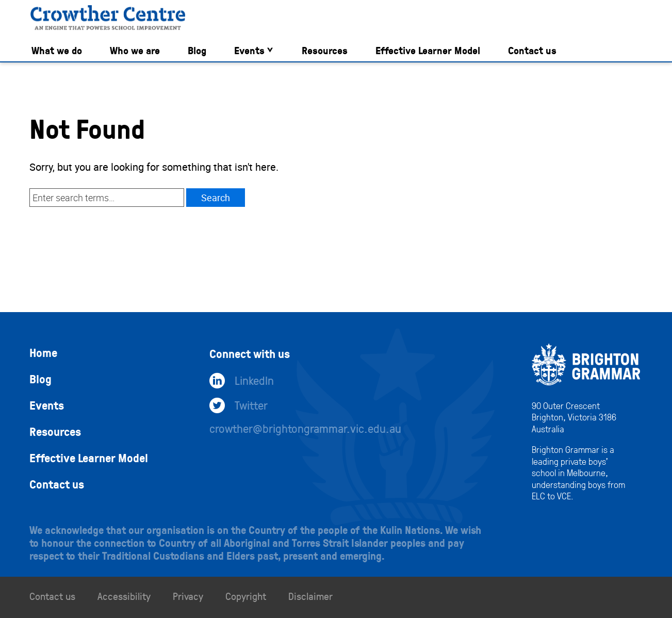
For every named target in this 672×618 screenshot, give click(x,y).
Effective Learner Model (428, 50)
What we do (57, 50)
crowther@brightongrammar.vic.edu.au (305, 428)
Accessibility (124, 596)
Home (43, 352)
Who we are (135, 50)
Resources (325, 50)
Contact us (532, 50)
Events (249, 50)
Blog (197, 50)
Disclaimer (310, 596)
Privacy (188, 596)
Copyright (246, 596)
